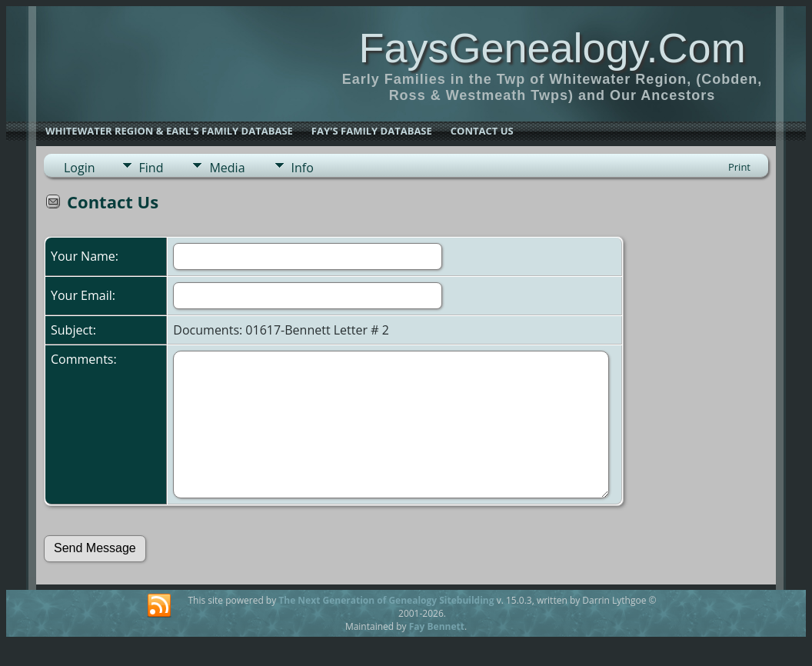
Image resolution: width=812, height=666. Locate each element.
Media (227, 168)
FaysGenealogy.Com (552, 48)
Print (739, 167)
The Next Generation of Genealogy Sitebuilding (386, 600)
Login (80, 168)
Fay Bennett (437, 626)
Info (303, 168)
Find (151, 168)
